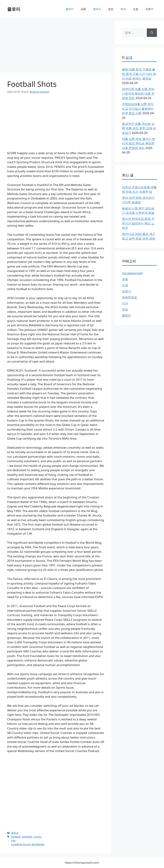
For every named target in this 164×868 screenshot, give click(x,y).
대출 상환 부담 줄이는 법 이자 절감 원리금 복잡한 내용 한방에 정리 (139, 143)
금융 (83, 9)
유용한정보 (130, 297)
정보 (111, 9)
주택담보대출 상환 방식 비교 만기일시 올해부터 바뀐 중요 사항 (138, 109)
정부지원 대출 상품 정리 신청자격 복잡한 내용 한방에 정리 (138, 93)
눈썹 (136, 9)
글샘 (129, 57)
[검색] (152, 33)
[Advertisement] (56, 46)
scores (38, 837)
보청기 (149, 9)
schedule (27, 837)
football (16, 837)
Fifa (13, 841)
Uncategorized (132, 273)
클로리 (14, 9)
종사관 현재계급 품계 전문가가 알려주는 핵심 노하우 (138, 223)
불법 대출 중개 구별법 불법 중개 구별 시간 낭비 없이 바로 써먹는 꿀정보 (139, 74)
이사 (123, 9)
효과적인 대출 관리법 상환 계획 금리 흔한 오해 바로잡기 (139, 128)
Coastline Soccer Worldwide (28, 844)
